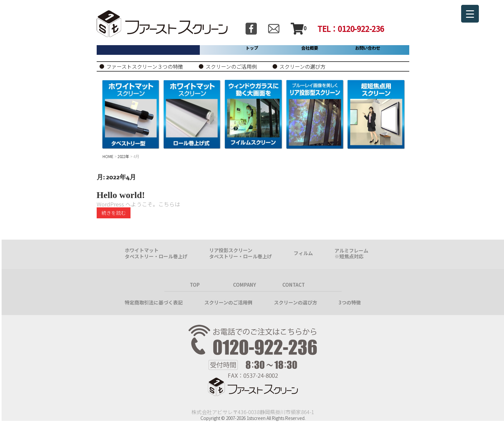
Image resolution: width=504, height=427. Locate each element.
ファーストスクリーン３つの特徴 (145, 66)
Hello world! (121, 195)
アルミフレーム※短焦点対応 (351, 253)
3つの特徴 (350, 302)
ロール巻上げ (173, 256)
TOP (195, 285)
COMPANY (245, 285)
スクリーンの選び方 (302, 66)
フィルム (303, 253)
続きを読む (114, 213)
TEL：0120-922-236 (351, 28)
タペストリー (139, 256)
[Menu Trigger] (470, 14)
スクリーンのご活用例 (231, 66)
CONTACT (294, 285)
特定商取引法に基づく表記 (154, 302)
